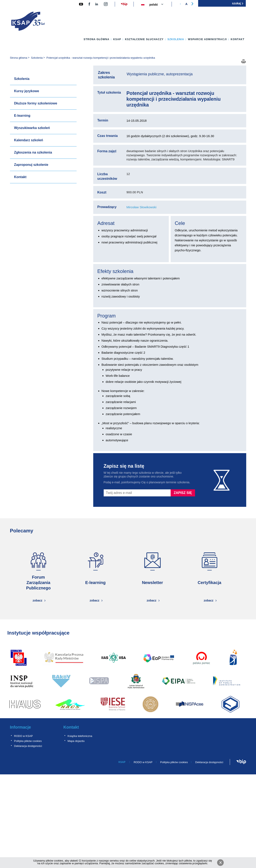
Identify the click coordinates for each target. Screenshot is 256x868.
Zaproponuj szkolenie (31, 165)
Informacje (21, 727)
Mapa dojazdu (76, 741)
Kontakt (237, 39)
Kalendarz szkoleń (29, 140)
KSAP (117, 39)
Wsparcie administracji (207, 39)
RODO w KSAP (24, 736)
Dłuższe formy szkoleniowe (36, 103)
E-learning (22, 116)
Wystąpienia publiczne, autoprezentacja (160, 74)
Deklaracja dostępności (28, 746)
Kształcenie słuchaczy (144, 39)
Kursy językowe (27, 91)
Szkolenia (176, 39)
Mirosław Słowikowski (142, 207)
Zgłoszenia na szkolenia (33, 152)
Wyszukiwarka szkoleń (32, 128)
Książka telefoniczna (80, 736)
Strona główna (97, 39)
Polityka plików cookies (28, 741)
